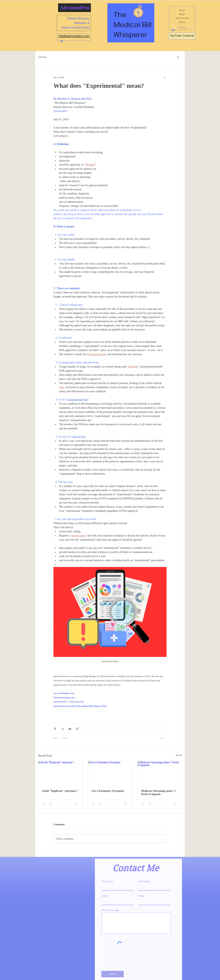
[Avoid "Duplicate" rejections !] (60, 773)
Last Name (144, 881)
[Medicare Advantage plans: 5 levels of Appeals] (160, 773)
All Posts (42, 57)
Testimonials (182, 18)
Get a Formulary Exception (108, 791)
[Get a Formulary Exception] (110, 773)
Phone (141, 896)
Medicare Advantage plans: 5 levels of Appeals (158, 793)
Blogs (182, 14)
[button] (178, 57)
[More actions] (165, 77)
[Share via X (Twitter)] (62, 729)
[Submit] (113, 974)
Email (105, 896)
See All (179, 755)
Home (182, 10)
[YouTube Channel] (182, 36)
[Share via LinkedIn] (70, 729)
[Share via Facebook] (55, 729)
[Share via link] (77, 729)
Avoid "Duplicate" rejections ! (60, 791)
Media (182, 22)
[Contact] (183, 27)
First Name (107, 881)
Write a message (110, 910)
